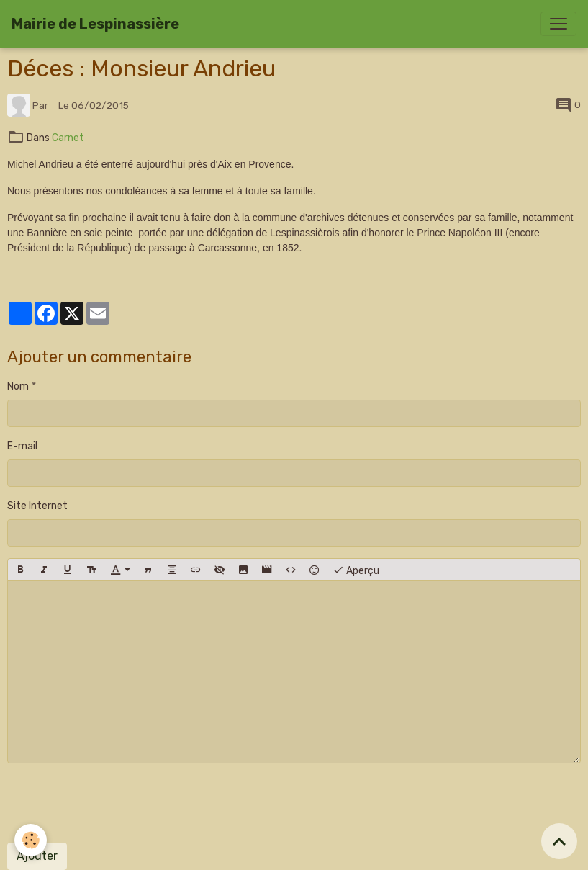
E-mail (22, 446)
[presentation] (117, 803)
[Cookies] (31, 840)
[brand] (95, 24)
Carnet (68, 138)
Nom (18, 386)
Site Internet (37, 506)
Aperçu (356, 570)
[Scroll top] (559, 841)
